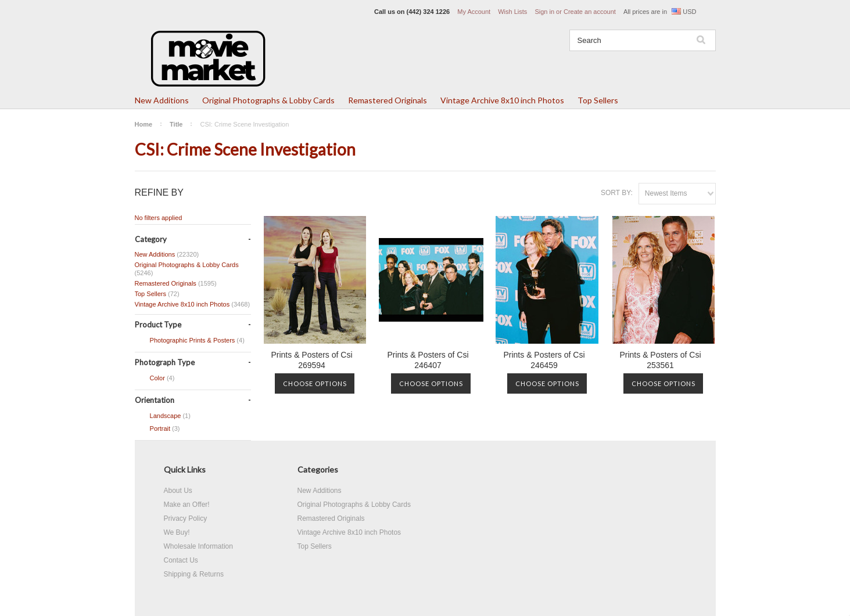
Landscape (163, 416)
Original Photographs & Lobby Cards (268, 100)
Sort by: (617, 193)
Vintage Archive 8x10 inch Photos (502, 100)
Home (144, 124)
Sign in (544, 12)
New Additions (162, 100)
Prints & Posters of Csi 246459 (544, 360)
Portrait (157, 429)
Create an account (590, 12)
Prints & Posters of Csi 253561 (660, 360)
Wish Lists (512, 12)
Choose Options (315, 383)
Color (155, 379)
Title (176, 124)
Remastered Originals (388, 100)
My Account (474, 12)
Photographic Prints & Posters (190, 341)
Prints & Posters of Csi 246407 (428, 360)
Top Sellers (598, 100)
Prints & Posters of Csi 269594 (311, 360)
